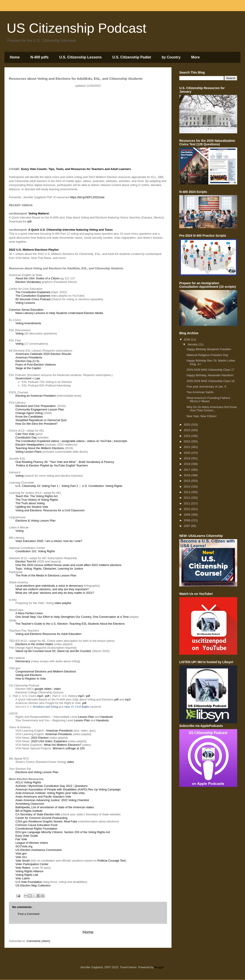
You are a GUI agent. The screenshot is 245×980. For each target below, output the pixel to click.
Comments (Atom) (38, 941)
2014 (187, 487)
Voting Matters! (39, 213)
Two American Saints (200, 392)
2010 (187, 509)
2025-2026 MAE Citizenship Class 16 (210, 381)
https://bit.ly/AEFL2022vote (87, 197)
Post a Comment (29, 914)
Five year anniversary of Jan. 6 (206, 387)
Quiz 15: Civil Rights (77, 707)
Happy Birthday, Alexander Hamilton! (210, 375)
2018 (187, 464)
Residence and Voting (46, 707)
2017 (187, 470)
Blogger (159, 967)
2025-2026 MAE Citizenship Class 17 (210, 370)
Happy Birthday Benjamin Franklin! (209, 349)
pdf (29, 221)
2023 (187, 436)
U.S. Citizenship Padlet (132, 57)
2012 (187, 498)
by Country (171, 57)
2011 (187, 503)
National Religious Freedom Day (207, 355)
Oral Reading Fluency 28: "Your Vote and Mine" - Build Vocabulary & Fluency (65, 462)
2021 (187, 447)
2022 (187, 441)
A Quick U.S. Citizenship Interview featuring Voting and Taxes (70, 230)
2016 (187, 475)
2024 (187, 430)
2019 (187, 458)
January (193, 344)
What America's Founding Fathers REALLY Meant (208, 400)
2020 (187, 453)
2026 (187, 339)
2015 (187, 481)
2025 (187, 425)
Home (15, 57)
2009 (187, 515)
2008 (187, 520)
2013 (187, 492)
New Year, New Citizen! (201, 416)
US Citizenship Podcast (77, 28)
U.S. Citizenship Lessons (80, 57)
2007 (187, 526)
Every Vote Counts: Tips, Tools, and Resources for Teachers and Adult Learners (76, 169)
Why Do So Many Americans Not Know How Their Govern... (211, 409)
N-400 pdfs (39, 57)
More (195, 57)
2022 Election (40, 738)
